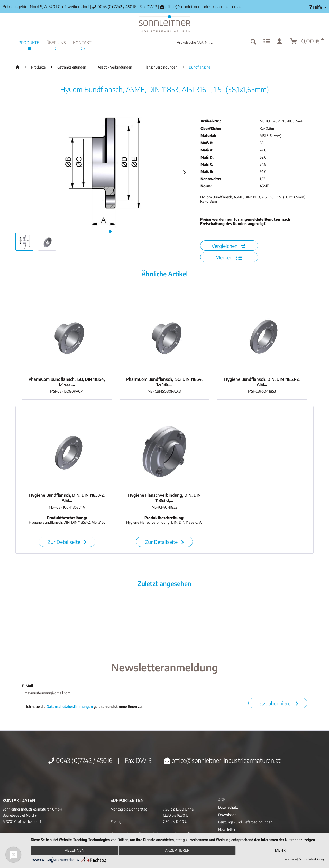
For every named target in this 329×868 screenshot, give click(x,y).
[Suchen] (253, 41)
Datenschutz (228, 807)
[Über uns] (56, 42)
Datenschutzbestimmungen (70, 706)
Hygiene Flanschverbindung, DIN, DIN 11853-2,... (164, 498)
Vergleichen (229, 246)
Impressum (290, 859)
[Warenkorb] (307, 41)
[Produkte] (29, 42)
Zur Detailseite (67, 542)
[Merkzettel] (267, 41)
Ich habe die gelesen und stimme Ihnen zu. (82, 706)
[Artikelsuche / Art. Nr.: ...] (217, 41)
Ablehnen (75, 850)
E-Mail (28, 686)
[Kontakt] (82, 42)
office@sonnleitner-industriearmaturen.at (203, 7)
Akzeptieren (177, 850)
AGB (222, 800)
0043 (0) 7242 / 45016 (114, 7)
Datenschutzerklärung (311, 859)
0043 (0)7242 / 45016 (80, 760)
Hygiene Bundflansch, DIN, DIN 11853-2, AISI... (262, 382)
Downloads (227, 815)
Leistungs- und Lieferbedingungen (245, 822)
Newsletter (227, 829)
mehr (280, 850)
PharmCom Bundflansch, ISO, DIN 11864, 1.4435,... (67, 382)
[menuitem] (316, 7)
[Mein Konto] (280, 41)
